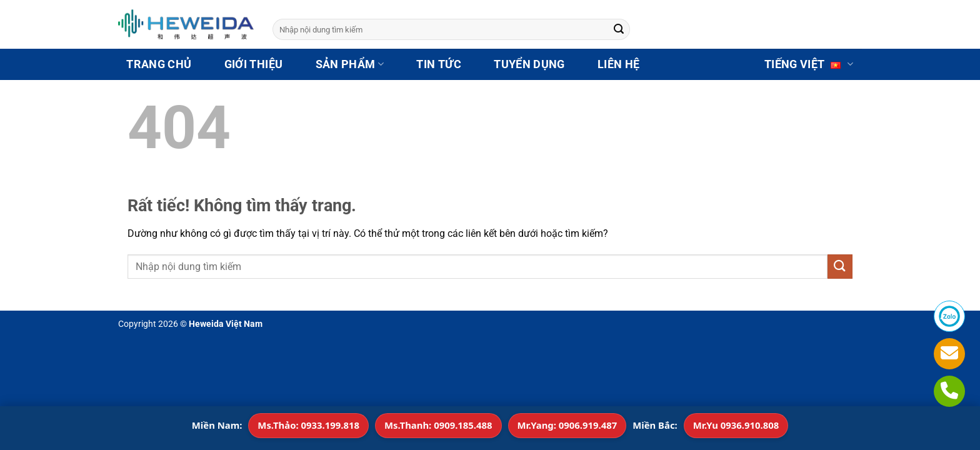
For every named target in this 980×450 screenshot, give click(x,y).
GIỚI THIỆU (254, 64)
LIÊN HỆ (618, 64)
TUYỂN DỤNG (529, 64)
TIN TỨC (438, 64)
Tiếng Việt (809, 64)
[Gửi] (619, 29)
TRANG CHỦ (159, 64)
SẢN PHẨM (350, 64)
